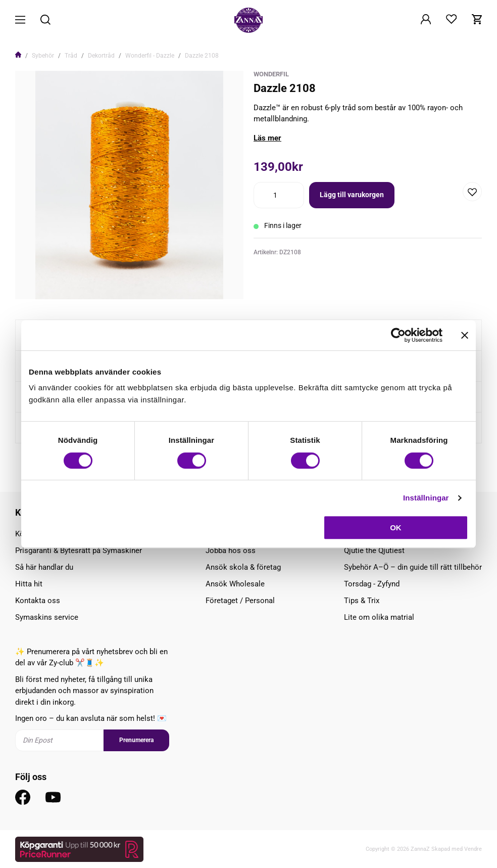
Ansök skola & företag (243, 567)
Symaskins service (47, 617)
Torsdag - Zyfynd (372, 584)
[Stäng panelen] (465, 335)
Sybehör (43, 56)
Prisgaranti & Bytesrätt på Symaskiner (79, 551)
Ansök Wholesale (235, 584)
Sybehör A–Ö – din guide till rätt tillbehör (413, 567)
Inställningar (426, 498)
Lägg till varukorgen (352, 195)
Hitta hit (29, 584)
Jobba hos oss (231, 551)
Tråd (71, 56)
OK (396, 528)
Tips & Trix (362, 601)
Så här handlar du (44, 567)
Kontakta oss (38, 601)
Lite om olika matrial (379, 617)
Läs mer (267, 138)
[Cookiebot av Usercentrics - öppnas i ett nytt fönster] (398, 335)
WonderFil (271, 74)
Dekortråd (101, 56)
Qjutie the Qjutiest (374, 551)
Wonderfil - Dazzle (150, 56)
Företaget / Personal (240, 601)
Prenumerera (136, 740)
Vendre (473, 849)
